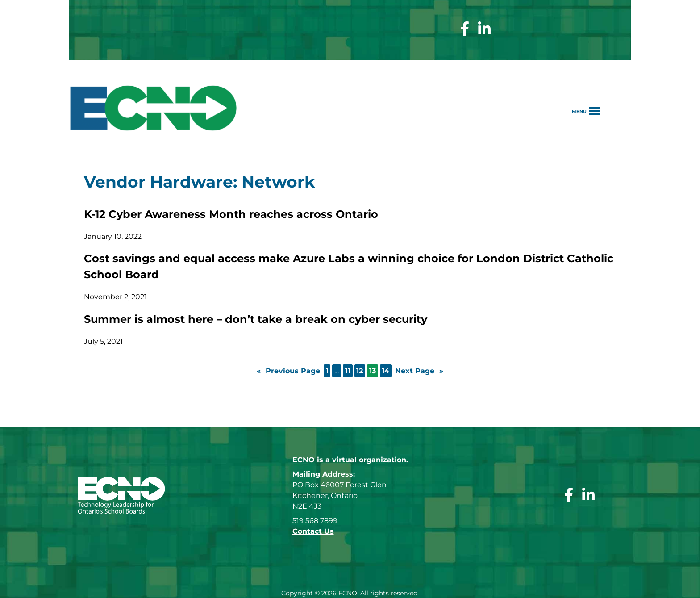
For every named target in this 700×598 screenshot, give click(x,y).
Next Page (419, 371)
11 (348, 371)
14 (385, 371)
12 (360, 371)
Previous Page (288, 371)
